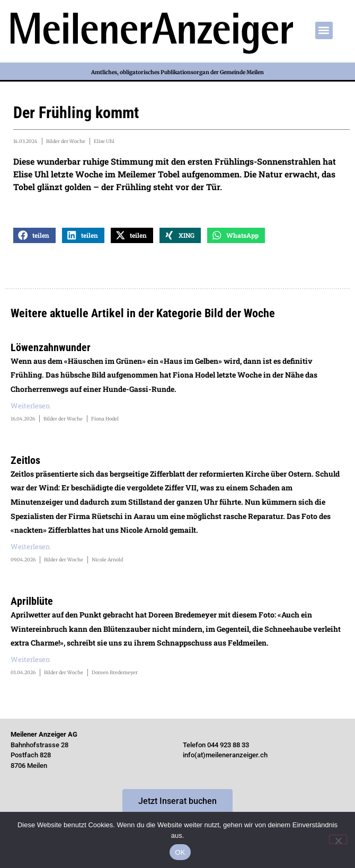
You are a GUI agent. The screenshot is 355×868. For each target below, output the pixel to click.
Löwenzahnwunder (51, 347)
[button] (324, 30)
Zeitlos (25, 460)
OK (180, 852)
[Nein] (338, 839)
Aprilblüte (32, 601)
